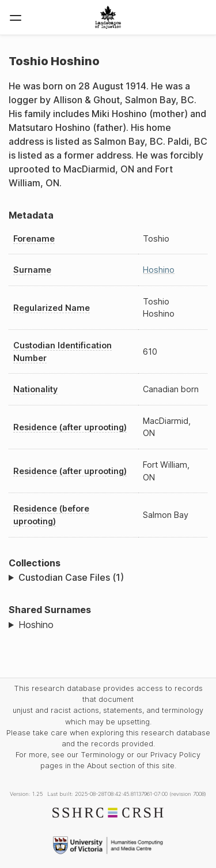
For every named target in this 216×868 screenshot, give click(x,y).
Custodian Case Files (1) (71, 577)
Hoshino (159, 270)
